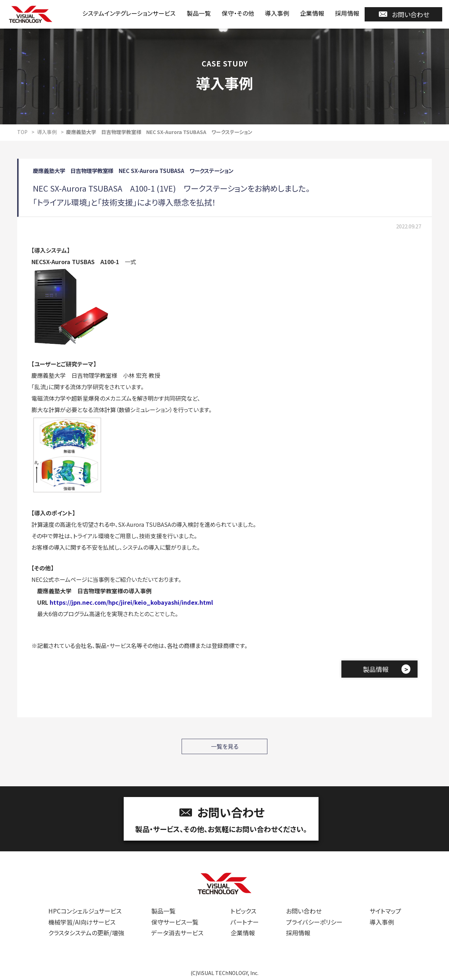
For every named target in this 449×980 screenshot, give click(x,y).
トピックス (243, 911)
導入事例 (277, 13)
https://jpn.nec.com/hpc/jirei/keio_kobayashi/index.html (131, 602)
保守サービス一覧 (175, 922)
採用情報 (347, 13)
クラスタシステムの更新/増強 (86, 933)
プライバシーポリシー (314, 922)
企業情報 (312, 13)
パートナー (245, 922)
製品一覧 (199, 13)
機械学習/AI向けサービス (82, 922)
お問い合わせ (403, 14)
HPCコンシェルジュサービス (85, 911)
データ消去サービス (177, 933)
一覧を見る (225, 746)
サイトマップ (385, 911)
